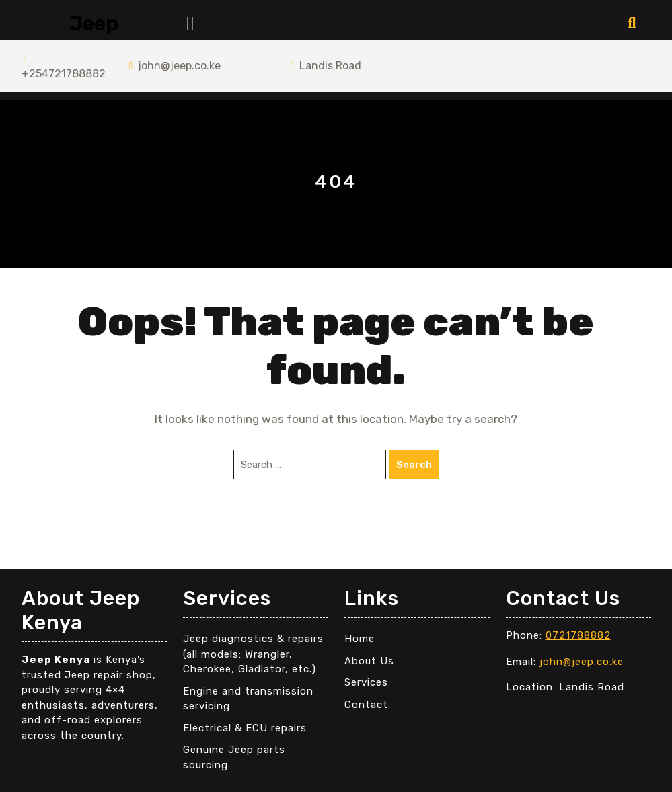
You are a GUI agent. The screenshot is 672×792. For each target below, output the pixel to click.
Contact (366, 705)
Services (366, 682)
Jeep (94, 24)
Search (414, 465)
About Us (369, 661)
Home (360, 639)
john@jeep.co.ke (175, 66)
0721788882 (578, 635)
